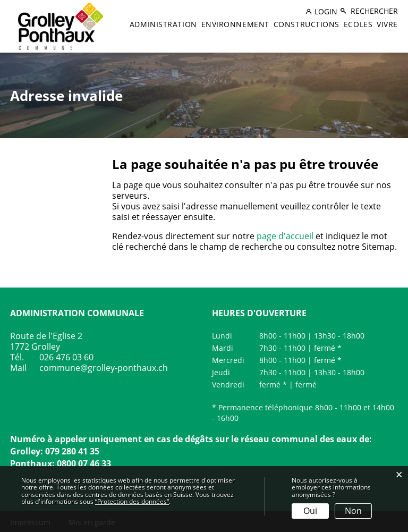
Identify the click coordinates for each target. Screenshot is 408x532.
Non (353, 511)
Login (326, 11)
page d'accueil (285, 236)
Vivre (387, 24)
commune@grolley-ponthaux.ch (104, 368)
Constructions (307, 24)
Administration (163, 24)
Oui (310, 511)
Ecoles (358, 24)
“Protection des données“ (132, 501)
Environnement (235, 24)
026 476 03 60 (66, 357)
